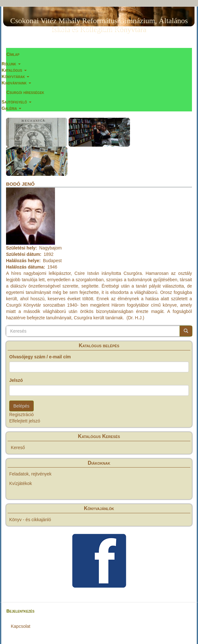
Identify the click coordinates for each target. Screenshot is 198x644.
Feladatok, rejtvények (30, 474)
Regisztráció (21, 415)
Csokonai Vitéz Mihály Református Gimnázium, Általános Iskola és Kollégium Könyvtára (99, 22)
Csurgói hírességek (25, 92)
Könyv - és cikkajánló (30, 520)
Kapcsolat (20, 626)
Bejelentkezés (20, 611)
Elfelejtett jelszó (25, 421)
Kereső (18, 448)
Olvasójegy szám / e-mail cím (40, 357)
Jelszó (16, 380)
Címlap (13, 54)
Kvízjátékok (21, 483)
